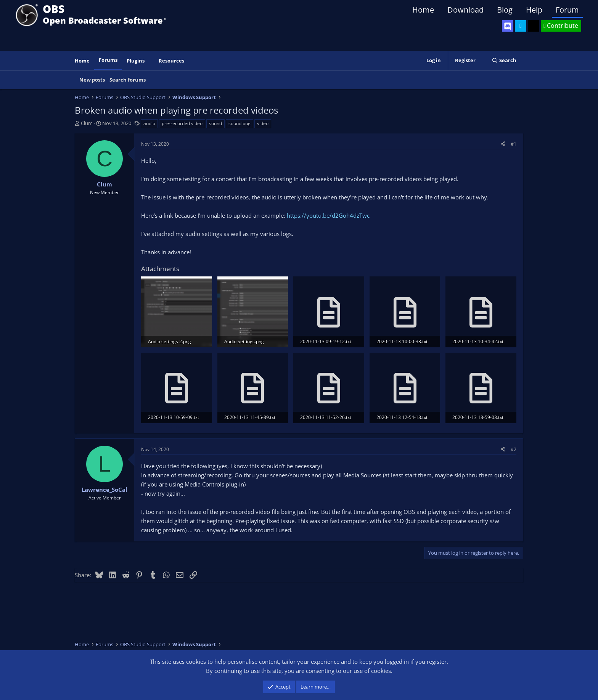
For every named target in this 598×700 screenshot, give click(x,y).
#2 (514, 449)
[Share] (503, 144)
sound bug (240, 123)
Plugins (136, 61)
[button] (150, 61)
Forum (567, 10)
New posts (92, 80)
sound (215, 123)
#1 (514, 144)
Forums (108, 60)
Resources (171, 61)
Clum (87, 123)
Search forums (128, 80)
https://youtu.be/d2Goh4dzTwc (328, 215)
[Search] (504, 60)
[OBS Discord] (508, 26)
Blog (505, 10)
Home (423, 10)
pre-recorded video (182, 123)
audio (149, 123)
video (263, 123)
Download (465, 10)
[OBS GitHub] (534, 26)
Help (534, 10)
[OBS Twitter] (521, 26)
